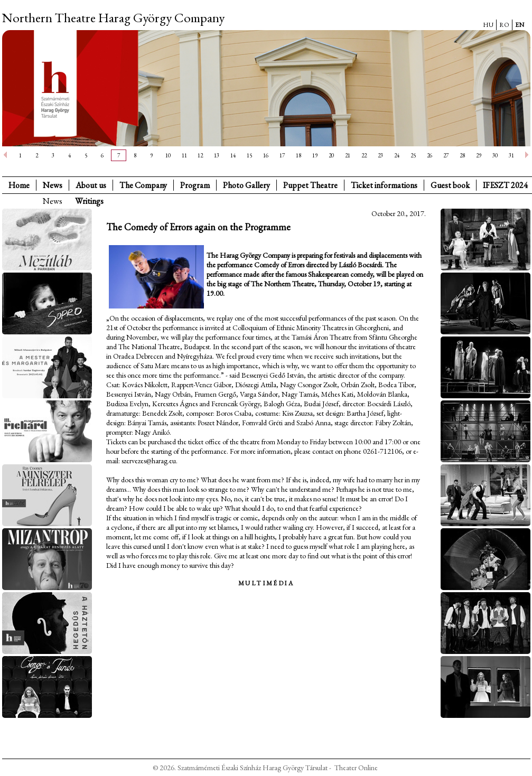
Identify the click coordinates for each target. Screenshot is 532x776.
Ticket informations (384, 185)
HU (488, 25)
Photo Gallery (246, 185)
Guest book (450, 185)
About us (91, 185)
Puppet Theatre (310, 185)
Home (19, 185)
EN (520, 25)
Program (195, 185)
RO (504, 25)
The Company (143, 185)
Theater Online (356, 768)
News (53, 185)
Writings (89, 201)
